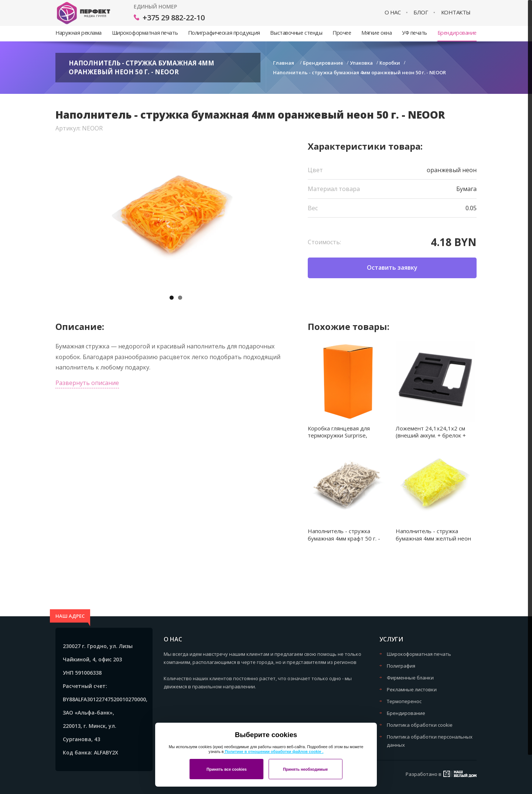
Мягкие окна (376, 33)
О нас (393, 12)
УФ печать (415, 33)
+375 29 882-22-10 (174, 18)
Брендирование (457, 33)
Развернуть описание (87, 383)
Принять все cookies (227, 769)
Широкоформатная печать (145, 33)
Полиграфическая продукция (224, 33)
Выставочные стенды (296, 33)
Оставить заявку (392, 267)
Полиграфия (401, 666)
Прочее (342, 33)
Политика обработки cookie (420, 725)
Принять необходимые (306, 769)
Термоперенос (404, 701)
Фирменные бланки (410, 678)
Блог (421, 12)
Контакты (456, 12)
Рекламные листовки (412, 689)
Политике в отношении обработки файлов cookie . (273, 752)
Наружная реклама (79, 33)
